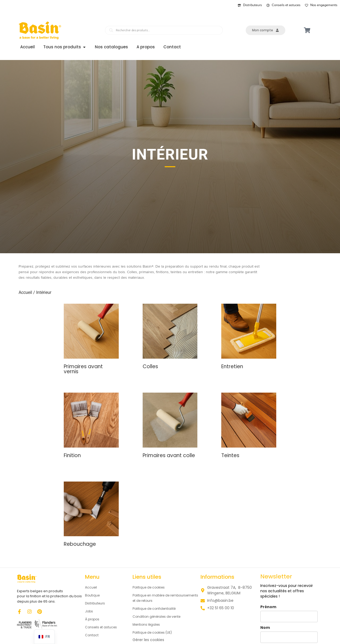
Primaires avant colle (169, 455)
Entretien (232, 366)
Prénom (268, 607)
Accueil (25, 293)
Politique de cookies (151, 588)
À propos (93, 620)
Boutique (93, 596)
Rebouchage (80, 544)
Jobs (89, 612)
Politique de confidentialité (157, 609)
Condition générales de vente (160, 617)
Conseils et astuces (103, 628)
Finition (72, 455)
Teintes (230, 455)
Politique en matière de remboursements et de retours (161, 598)
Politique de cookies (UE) (155, 633)
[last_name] (289, 637)
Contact (93, 636)
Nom (265, 628)
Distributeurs (97, 604)
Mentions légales (148, 625)
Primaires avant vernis (83, 369)
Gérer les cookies (148, 640)
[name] (289, 617)
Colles (150, 366)
